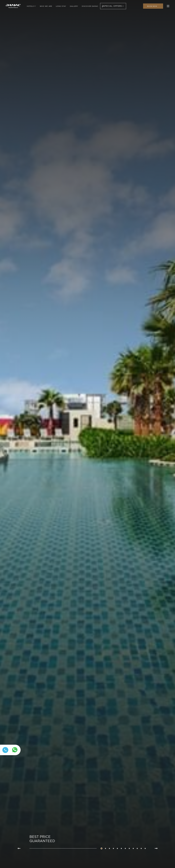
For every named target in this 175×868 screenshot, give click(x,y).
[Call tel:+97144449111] (5, 753)
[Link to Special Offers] (113, 7)
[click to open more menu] (168, 7)
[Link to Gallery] (74, 7)
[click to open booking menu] (153, 7)
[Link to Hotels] (31, 7)
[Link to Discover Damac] (90, 7)
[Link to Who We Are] (46, 7)
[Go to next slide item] (156, 848)
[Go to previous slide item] (19, 848)
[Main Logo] (13, 7)
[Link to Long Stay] (61, 7)
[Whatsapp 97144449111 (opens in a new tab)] (15, 753)
